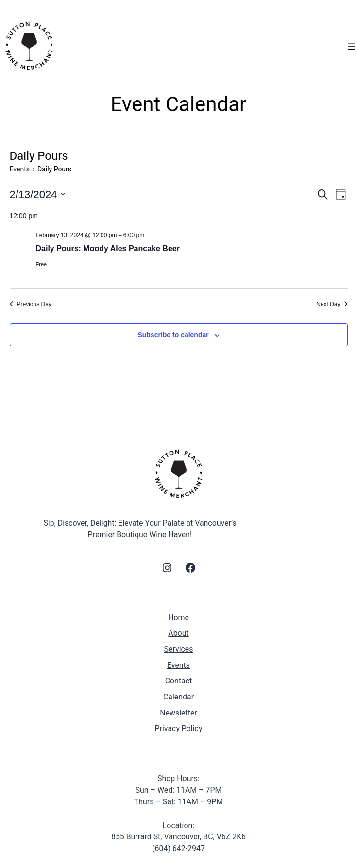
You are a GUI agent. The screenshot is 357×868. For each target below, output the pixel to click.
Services (179, 649)
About (178, 633)
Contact (179, 681)
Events (20, 169)
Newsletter (178, 713)
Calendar (178, 697)
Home (178, 618)
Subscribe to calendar (173, 335)
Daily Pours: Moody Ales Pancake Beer (108, 248)
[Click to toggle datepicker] (38, 195)
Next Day (332, 304)
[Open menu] (351, 46)
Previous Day (31, 304)
